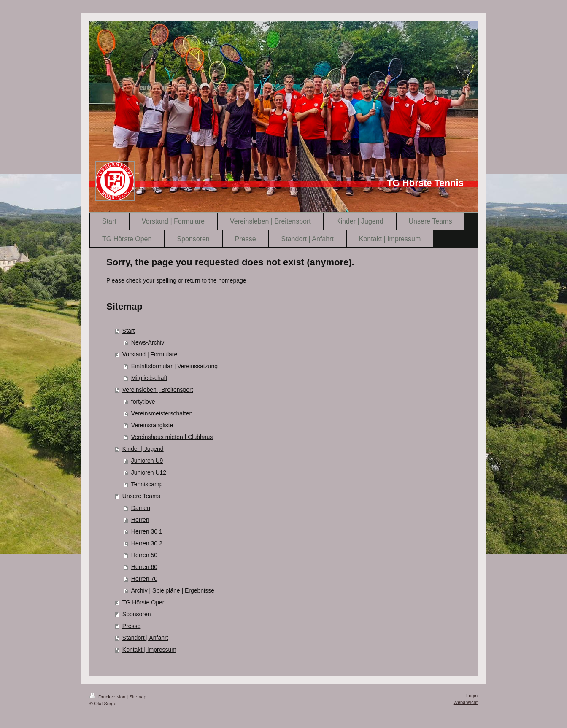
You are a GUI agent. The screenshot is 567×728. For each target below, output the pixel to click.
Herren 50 (144, 555)
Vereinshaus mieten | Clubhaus (172, 437)
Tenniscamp (147, 484)
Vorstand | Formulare (150, 354)
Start (129, 331)
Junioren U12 (149, 472)
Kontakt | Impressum (149, 650)
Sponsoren (137, 614)
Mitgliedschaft (149, 378)
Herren (140, 520)
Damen (141, 508)
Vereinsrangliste (152, 425)
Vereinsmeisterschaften (162, 413)
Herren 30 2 (147, 543)
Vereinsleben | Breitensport (158, 390)
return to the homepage (216, 280)
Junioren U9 (147, 461)
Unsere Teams (141, 496)
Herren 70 (144, 579)
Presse (132, 626)
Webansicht (466, 702)
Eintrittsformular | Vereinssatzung (174, 366)
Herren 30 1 (147, 531)
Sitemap (138, 697)
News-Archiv (148, 342)
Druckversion (108, 697)
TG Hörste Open (144, 602)
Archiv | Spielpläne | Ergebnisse (173, 590)
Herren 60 (144, 567)
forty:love (143, 402)
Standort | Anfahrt (145, 638)
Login (472, 696)
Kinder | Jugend (143, 449)
